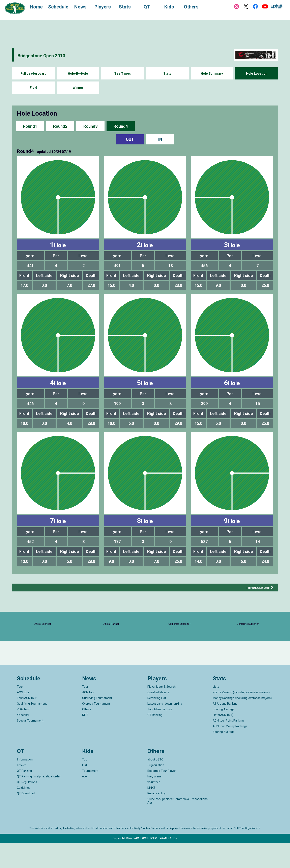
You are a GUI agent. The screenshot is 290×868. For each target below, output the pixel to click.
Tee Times (123, 74)
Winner (78, 88)
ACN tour (23, 718)
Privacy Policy (156, 818)
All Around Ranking (225, 729)
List (85, 790)
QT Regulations (27, 807)
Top (85, 784)
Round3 (90, 126)
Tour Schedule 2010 (253, 588)
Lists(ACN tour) (223, 740)
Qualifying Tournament (32, 729)
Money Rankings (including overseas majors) (242, 723)
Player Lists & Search (162, 712)
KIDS (85, 740)
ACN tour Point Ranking (228, 746)
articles (22, 790)
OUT (130, 139)
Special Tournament (30, 746)
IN (160, 139)
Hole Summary (212, 74)
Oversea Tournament (96, 729)
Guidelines (24, 813)
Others (87, 734)
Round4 (121, 126)
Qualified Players (158, 718)
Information (25, 784)
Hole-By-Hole (78, 74)
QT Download (26, 818)
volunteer (154, 807)
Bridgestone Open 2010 (54, 55)
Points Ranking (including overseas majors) (241, 718)
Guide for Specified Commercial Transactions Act (178, 826)
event (86, 801)
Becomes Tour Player (162, 796)
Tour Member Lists (160, 734)
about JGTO (155, 784)
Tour (20, 712)
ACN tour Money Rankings (230, 751)
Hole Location (257, 74)
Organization (156, 790)
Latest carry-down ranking (165, 729)
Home (40, 8)
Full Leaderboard (33, 74)
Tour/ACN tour (27, 723)
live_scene (154, 801)
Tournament (90, 796)
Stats (167, 74)
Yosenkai (23, 740)
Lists (216, 712)
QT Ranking (155, 740)
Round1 (30, 126)
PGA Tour (23, 734)
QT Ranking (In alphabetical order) (39, 801)
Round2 (60, 126)
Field (33, 88)
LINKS (151, 813)
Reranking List (157, 723)
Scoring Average (224, 734)
